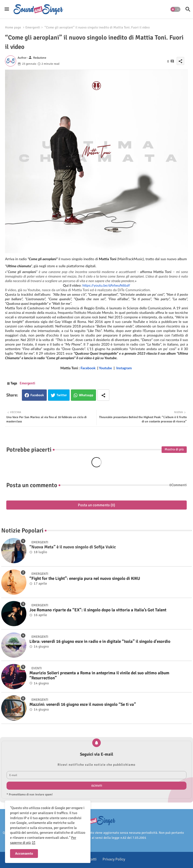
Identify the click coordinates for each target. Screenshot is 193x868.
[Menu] (7, 9)
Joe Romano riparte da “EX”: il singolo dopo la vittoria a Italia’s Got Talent (98, 610)
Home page (13, 27)
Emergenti (33, 27)
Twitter (62, 395)
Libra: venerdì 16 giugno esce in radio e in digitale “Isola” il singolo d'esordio (100, 642)
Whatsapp (86, 395)
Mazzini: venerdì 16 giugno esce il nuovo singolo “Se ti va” (83, 705)
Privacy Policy (114, 859)
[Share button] (103, 395)
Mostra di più (174, 449)
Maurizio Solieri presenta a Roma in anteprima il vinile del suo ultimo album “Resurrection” (99, 676)
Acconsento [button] (24, 854)
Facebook (37, 395)
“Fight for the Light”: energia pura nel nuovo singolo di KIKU (85, 579)
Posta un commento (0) (96, 505)
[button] (175, 9)
